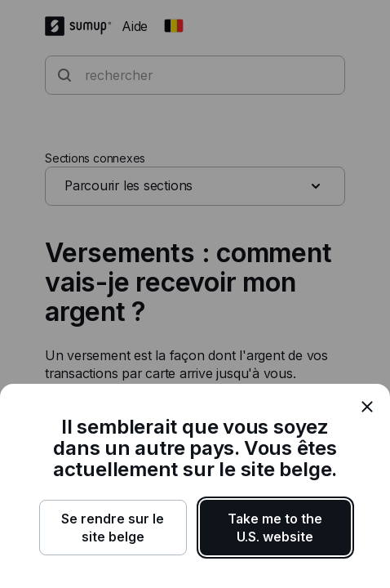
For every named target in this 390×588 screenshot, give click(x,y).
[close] (367, 407)
